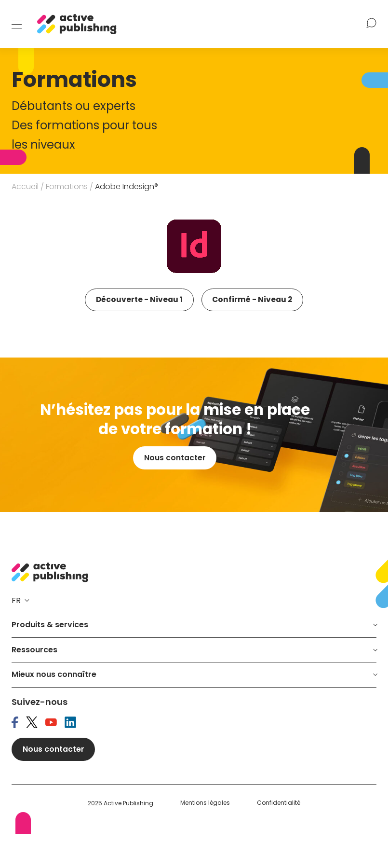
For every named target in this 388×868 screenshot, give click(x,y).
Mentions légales (205, 837)
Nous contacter (175, 491)
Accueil (25, 186)
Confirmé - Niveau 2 (137, 332)
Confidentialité (279, 837)
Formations (67, 186)
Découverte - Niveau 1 (140, 300)
